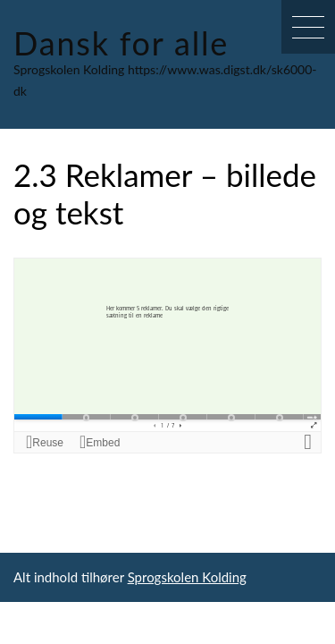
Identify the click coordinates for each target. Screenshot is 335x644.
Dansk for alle (121, 43)
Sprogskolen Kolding (187, 577)
